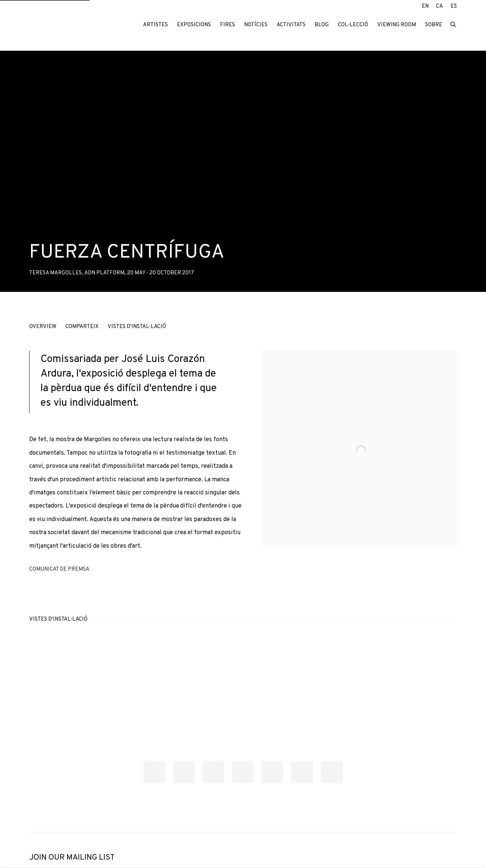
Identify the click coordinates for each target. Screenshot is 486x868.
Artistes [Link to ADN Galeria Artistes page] (155, 25)
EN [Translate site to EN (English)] (425, 6)
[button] (154, 772)
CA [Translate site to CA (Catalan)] (439, 6)
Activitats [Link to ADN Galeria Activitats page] (291, 25)
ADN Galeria (77, 25)
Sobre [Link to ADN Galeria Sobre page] (434, 25)
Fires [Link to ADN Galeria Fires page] (227, 25)
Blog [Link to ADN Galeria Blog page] (322, 25)
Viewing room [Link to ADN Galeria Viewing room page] (397, 25)
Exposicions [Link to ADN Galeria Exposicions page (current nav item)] (194, 25)
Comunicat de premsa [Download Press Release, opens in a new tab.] (59, 569)
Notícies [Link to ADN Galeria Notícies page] (256, 25)
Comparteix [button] (82, 327)
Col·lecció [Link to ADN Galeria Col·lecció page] (353, 25)
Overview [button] (43, 327)
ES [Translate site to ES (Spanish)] (454, 6)
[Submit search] (454, 24)
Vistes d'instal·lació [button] (137, 327)
